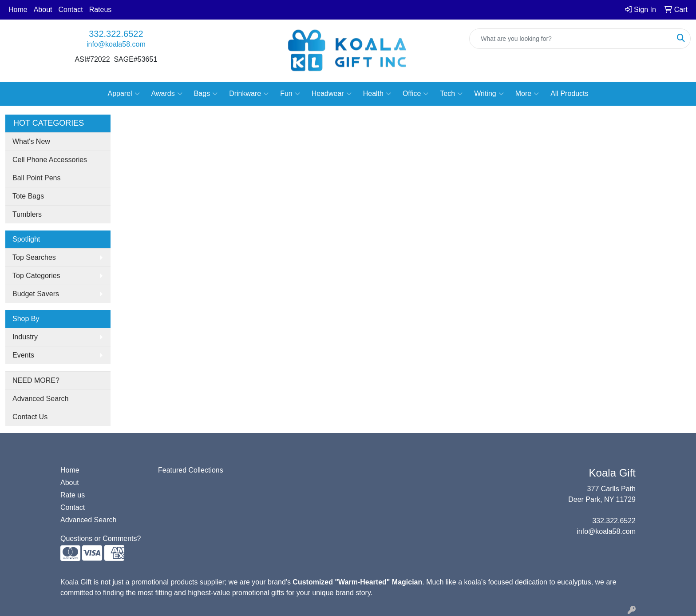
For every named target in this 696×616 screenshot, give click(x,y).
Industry (25, 337)
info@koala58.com (116, 44)
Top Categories (36, 276)
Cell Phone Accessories (50, 160)
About (43, 10)
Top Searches (34, 257)
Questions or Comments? (101, 539)
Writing (489, 94)
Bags (206, 94)
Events (23, 355)
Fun (290, 94)
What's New (31, 141)
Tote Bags (28, 196)
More (527, 94)
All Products (569, 93)
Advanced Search (40, 399)
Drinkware (249, 94)
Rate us (73, 495)
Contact (71, 10)
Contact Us (30, 417)
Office (416, 94)
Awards (167, 94)
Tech (451, 94)
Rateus (101, 10)
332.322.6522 (116, 34)
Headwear (332, 94)
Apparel (123, 94)
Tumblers (27, 214)
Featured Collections (191, 470)
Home (18, 10)
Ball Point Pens (37, 178)
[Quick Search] (571, 39)
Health (377, 94)
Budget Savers (36, 294)
